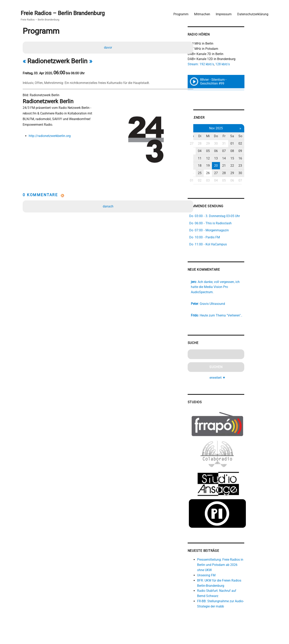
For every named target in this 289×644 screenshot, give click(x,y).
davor (108, 47)
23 (261, 166)
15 (252, 158)
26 (226, 173)
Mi (226, 136)
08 (252, 151)
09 (261, 151)
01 (252, 143)
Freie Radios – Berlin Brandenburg (64, 12)
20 (235, 166)
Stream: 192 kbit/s (218, 63)
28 (218, 143)
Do (235, 136)
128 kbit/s (240, 63)
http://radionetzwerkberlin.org (50, 136)
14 (243, 158)
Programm (180, 13)
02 (261, 143)
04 (218, 151)
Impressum (223, 13)
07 (243, 151)
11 (218, 158)
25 (218, 173)
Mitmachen (201, 13)
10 (209, 158)
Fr (243, 136)
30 (235, 143)
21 (243, 166)
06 (235, 151)
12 (226, 158)
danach (108, 195)
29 (226, 143)
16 (261, 158)
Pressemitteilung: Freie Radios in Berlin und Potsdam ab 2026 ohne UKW (238, 566)
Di (218, 136)
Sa (252, 136)
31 (243, 143)
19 (226, 166)
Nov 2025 (235, 128)
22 (252, 166)
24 (209, 173)
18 (218, 166)
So (261, 136)
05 (226, 151)
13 (235, 158)
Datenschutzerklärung (252, 13)
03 (209, 151)
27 (209, 143)
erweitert (236, 373)
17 (209, 166)
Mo (209, 136)
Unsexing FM (223, 576)
